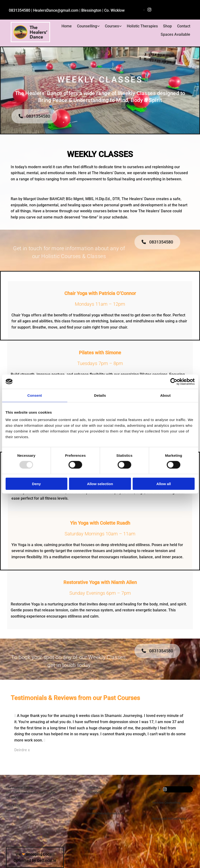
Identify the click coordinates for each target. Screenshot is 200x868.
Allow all (164, 484)
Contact (184, 26)
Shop (167, 26)
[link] (88, 26)
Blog (90, 829)
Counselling (87, 26)
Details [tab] (100, 395)
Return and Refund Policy (169, 819)
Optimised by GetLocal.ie (35, 860)
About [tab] (165, 395)
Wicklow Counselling (166, 803)
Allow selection (100, 484)
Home (67, 26)
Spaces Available (175, 34)
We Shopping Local (34, 854)
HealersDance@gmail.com (105, 813)
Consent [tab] (35, 395)
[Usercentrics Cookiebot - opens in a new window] (174, 381)
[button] (34, 116)
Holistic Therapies (142, 26)
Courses (112, 26)
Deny (36, 484)
